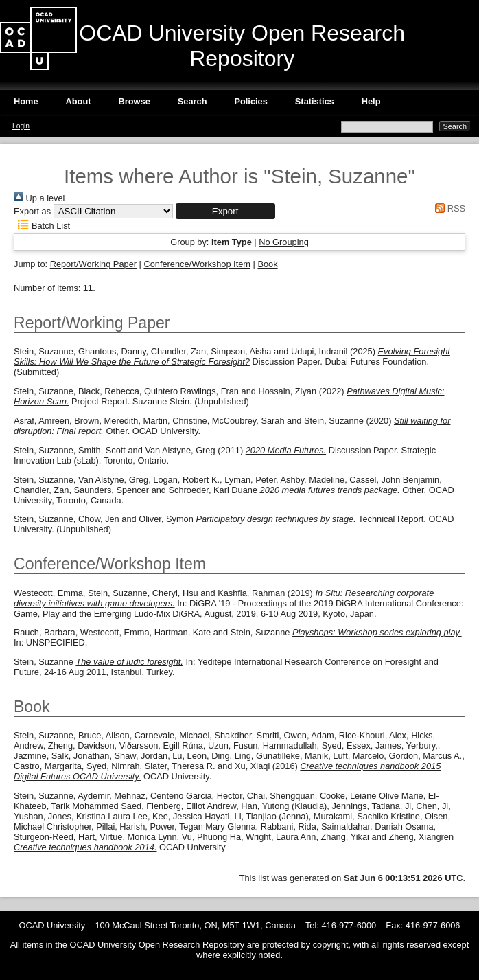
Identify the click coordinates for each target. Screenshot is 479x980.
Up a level (39, 198)
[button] (225, 211)
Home (26, 101)
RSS (448, 208)
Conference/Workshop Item (197, 264)
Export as (32, 211)
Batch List (42, 226)
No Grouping (284, 242)
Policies (250, 101)
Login (21, 126)
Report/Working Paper (93, 264)
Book (267, 264)
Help (371, 101)
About (79, 101)
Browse (135, 101)
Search (192, 101)
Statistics (315, 101)
